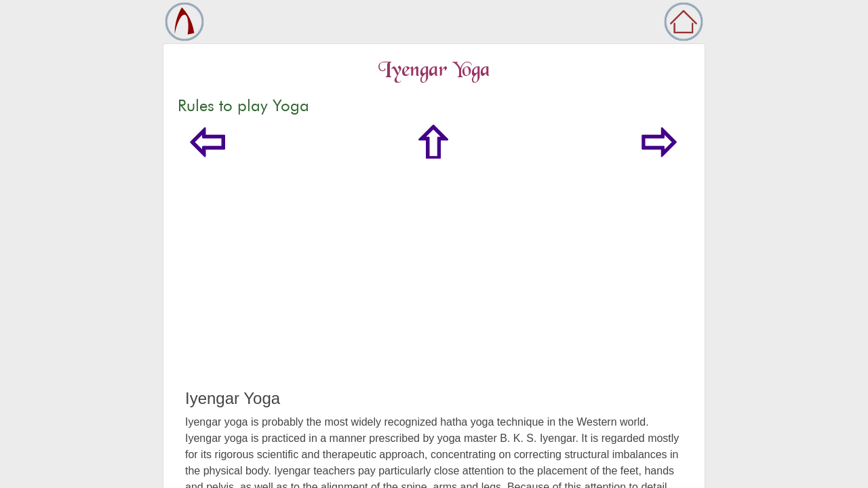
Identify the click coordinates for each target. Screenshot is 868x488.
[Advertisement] (434, 287)
